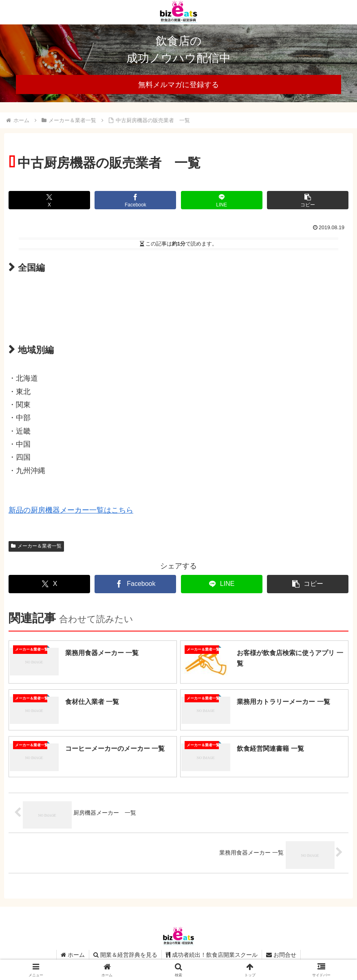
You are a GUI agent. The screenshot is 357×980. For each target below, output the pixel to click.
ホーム (73, 955)
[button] (308, 200)
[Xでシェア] (49, 200)
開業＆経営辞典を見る (125, 955)
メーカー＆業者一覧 (36, 546)
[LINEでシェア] (222, 200)
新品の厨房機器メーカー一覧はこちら (71, 510)
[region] (178, 63)
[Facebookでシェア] (135, 200)
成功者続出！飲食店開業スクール (212, 955)
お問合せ (281, 955)
